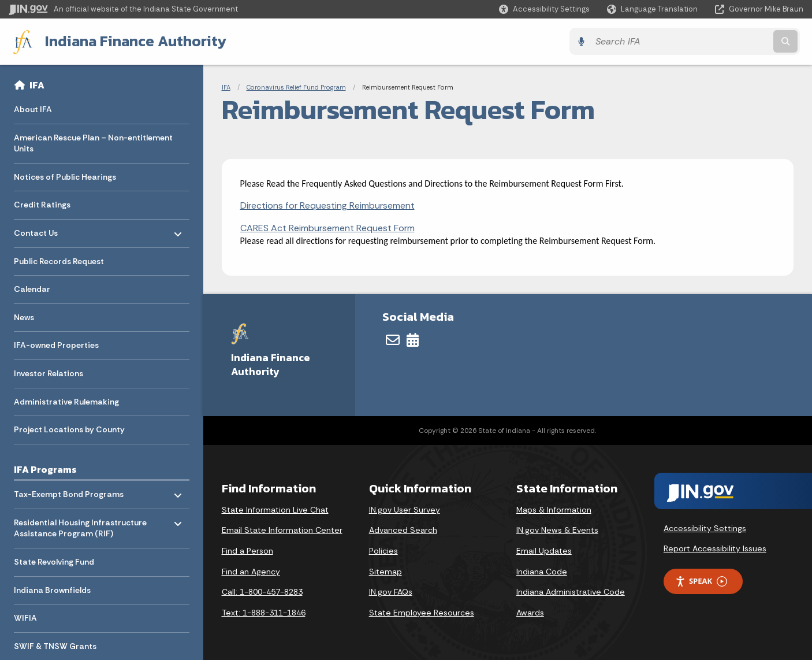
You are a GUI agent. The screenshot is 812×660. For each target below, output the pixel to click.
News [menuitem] (24, 317)
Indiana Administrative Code (571, 591)
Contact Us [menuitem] (48, 230)
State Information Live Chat (275, 509)
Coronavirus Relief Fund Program (296, 87)
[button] (544, 9)
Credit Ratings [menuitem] (42, 205)
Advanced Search (403, 530)
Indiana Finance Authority (132, 41)
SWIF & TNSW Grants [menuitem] (55, 646)
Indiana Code (542, 571)
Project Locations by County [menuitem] (69, 429)
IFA (37, 84)
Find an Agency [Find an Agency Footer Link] (251, 571)
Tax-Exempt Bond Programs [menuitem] (69, 491)
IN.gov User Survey (405, 509)
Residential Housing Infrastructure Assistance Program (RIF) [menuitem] (80, 525)
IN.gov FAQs (391, 591)
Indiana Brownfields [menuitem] (52, 589)
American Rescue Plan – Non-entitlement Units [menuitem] (93, 143)
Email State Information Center (282, 530)
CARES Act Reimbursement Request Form (327, 227)
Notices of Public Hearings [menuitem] (65, 176)
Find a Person (247, 550)
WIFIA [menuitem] (25, 617)
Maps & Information (554, 509)
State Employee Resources (422, 612)
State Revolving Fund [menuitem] (54, 561)
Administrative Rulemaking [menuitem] (66, 401)
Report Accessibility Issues (715, 548)
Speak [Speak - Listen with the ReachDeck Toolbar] (701, 581)
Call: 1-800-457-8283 (262, 591)
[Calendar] (413, 340)
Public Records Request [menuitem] (59, 261)
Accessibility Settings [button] (705, 528)
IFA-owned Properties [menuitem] (56, 345)
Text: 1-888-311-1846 (264, 612)
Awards (530, 612)
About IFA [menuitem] (33, 109)
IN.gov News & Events (557, 530)
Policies (383, 550)
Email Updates (544, 550)
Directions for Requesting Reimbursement (327, 205)
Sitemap (385, 571)
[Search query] (706, 41)
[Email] (393, 340)
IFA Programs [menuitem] (45, 469)
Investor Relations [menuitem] (49, 373)
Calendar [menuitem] (32, 289)
